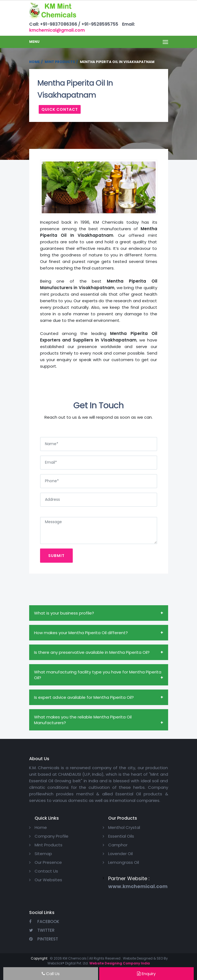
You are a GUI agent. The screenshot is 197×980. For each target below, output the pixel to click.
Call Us (51, 974)
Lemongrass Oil (124, 862)
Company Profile (51, 836)
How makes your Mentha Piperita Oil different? (81, 633)
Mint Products (60, 62)
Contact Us (46, 871)
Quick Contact (60, 109)
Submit (56, 556)
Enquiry (146, 974)
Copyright (39, 958)
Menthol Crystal (124, 827)
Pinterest (44, 939)
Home (34, 62)
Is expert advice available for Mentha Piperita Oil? (84, 697)
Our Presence (48, 862)
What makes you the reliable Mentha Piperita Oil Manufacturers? (83, 720)
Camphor (118, 845)
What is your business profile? (64, 613)
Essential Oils (121, 836)
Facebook (44, 921)
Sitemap (43, 854)
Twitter (42, 930)
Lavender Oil (120, 854)
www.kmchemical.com (138, 886)
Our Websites (48, 880)
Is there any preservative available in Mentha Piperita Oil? (92, 652)
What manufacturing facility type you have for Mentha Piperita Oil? (98, 675)
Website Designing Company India (120, 963)
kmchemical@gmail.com (57, 30)
